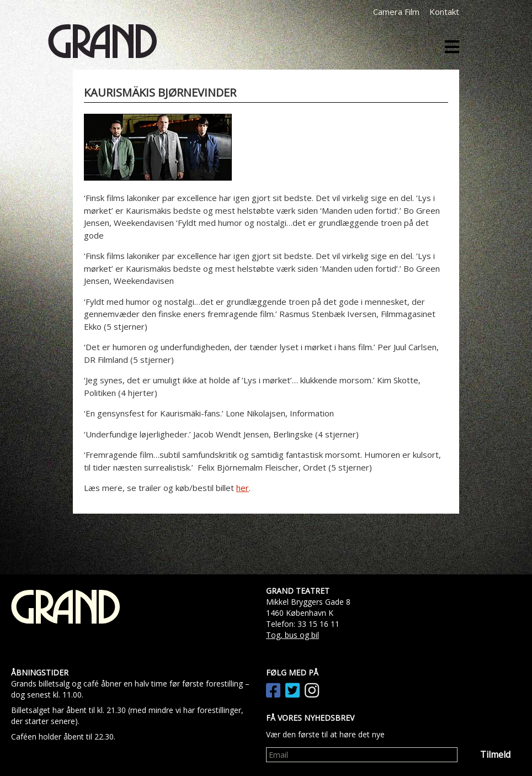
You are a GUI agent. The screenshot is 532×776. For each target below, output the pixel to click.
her (243, 488)
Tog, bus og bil (292, 635)
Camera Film (396, 12)
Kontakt (444, 12)
